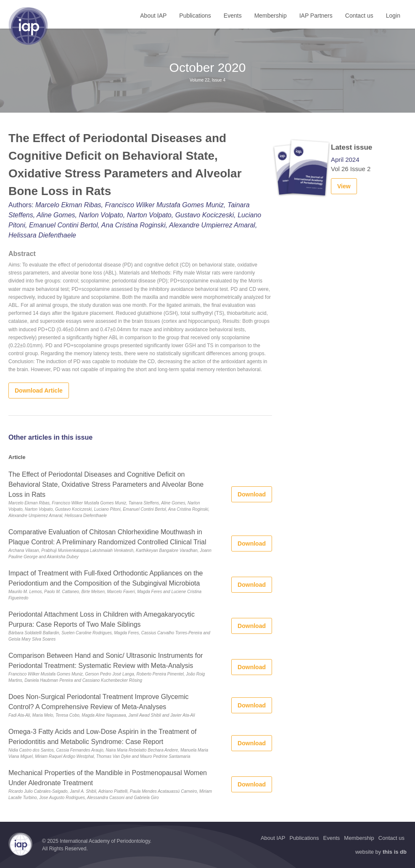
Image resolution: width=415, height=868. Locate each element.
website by (381, 852)
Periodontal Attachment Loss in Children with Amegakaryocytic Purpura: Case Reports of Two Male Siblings (102, 619)
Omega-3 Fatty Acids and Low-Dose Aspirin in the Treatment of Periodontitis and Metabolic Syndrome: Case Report (102, 737)
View (344, 186)
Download (252, 494)
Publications (195, 16)
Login (393, 16)
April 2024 (345, 160)
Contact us (359, 16)
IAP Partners (316, 16)
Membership (271, 16)
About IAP (153, 16)
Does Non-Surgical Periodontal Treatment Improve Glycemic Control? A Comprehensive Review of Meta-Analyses (99, 702)
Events (233, 16)
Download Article (39, 390)
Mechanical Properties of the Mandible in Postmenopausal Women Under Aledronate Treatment (108, 778)
